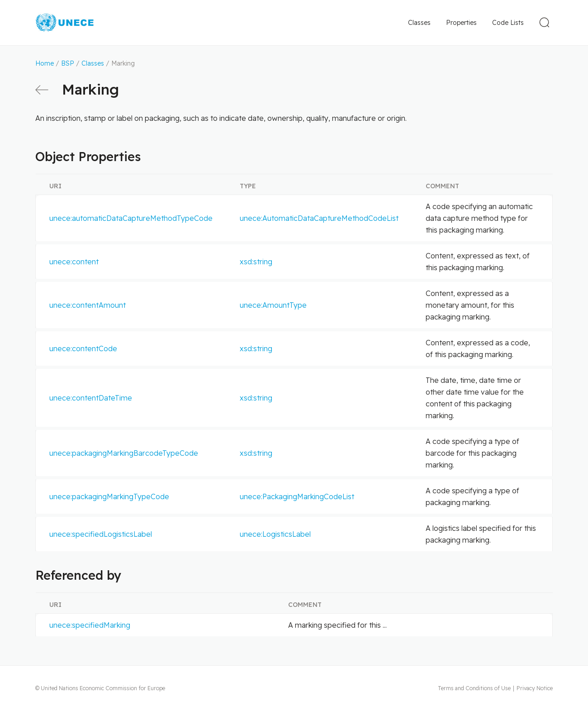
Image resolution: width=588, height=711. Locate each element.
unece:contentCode (83, 348)
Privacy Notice (535, 688)
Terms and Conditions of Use (474, 688)
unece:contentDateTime (91, 398)
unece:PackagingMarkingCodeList (297, 496)
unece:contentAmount (88, 305)
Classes (419, 23)
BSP (68, 63)
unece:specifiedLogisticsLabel (101, 534)
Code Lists (508, 23)
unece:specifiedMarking (90, 625)
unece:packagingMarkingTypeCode (109, 496)
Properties (461, 23)
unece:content (74, 262)
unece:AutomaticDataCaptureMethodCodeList (319, 218)
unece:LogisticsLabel (275, 534)
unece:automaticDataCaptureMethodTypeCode (131, 218)
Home (45, 63)
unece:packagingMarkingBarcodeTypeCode (124, 453)
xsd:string (256, 262)
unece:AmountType (273, 305)
